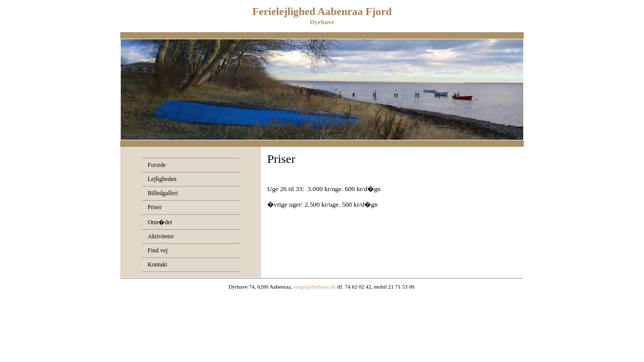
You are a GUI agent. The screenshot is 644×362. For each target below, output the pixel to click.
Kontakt (158, 264)
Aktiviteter (161, 236)
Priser (155, 207)
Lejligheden (162, 179)
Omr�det (160, 222)
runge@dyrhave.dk (314, 287)
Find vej (158, 250)
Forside (157, 165)
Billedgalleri (163, 193)
